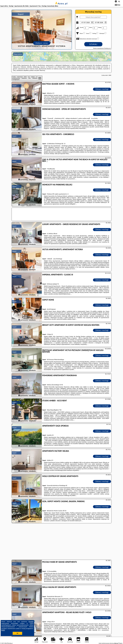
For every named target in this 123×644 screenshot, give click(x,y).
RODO (3, 630)
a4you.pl (61, 3)
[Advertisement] (61, 542)
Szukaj (93, 44)
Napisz (121, 643)
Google (31, 622)
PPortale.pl (10, 643)
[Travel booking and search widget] (61, 214)
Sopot (14, 86)
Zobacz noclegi (102, 89)
